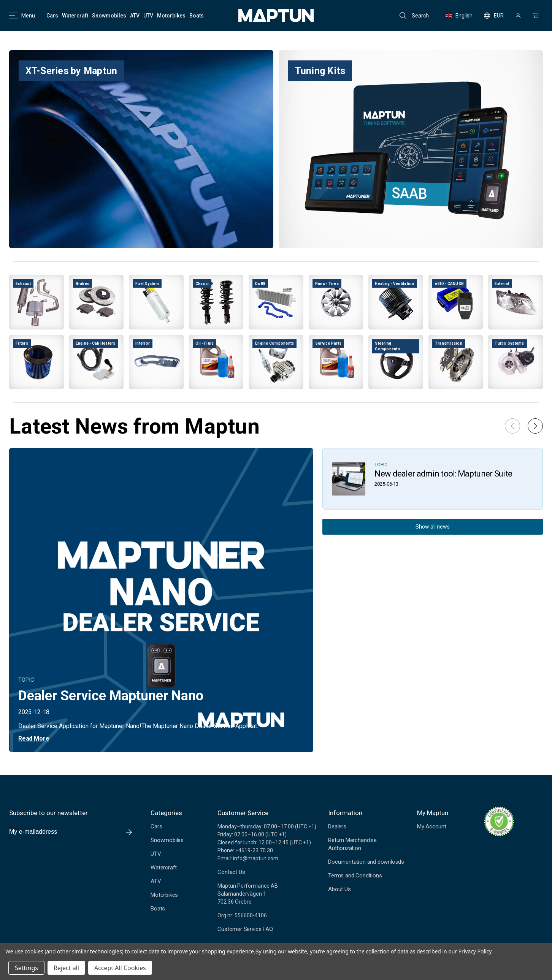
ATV (156, 881)
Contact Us (231, 872)
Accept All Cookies (120, 968)
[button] (535, 426)
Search (414, 16)
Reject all (66, 968)
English (459, 16)
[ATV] (135, 16)
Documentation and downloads (366, 862)
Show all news (433, 527)
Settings (26, 968)
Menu (22, 16)
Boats (158, 909)
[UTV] (148, 16)
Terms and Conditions (355, 876)
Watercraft (164, 868)
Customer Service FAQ (245, 929)
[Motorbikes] (171, 16)
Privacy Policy (475, 951)
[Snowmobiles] (109, 16)
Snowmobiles (167, 840)
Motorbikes (164, 895)
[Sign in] (518, 16)
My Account (432, 826)
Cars (156, 826)
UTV (156, 854)
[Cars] (52, 16)
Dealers (337, 826)
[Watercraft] (75, 16)
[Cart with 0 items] (536, 16)
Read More (34, 739)
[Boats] (197, 16)
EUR (494, 16)
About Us (339, 889)
